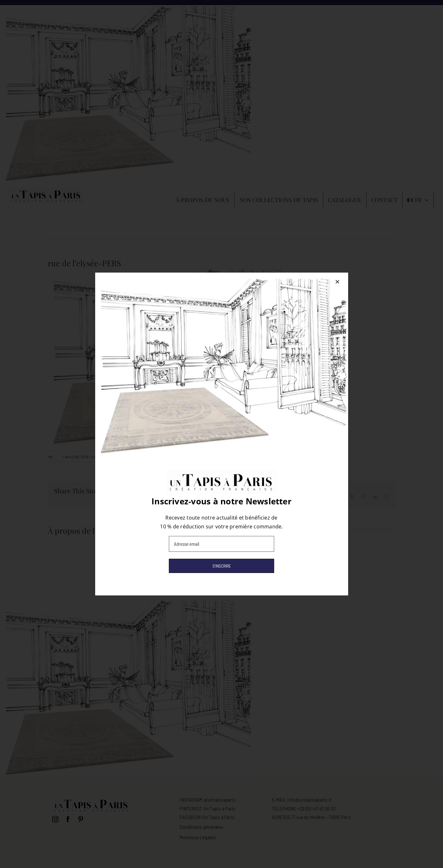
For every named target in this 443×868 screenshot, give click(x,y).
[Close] (337, 282)
